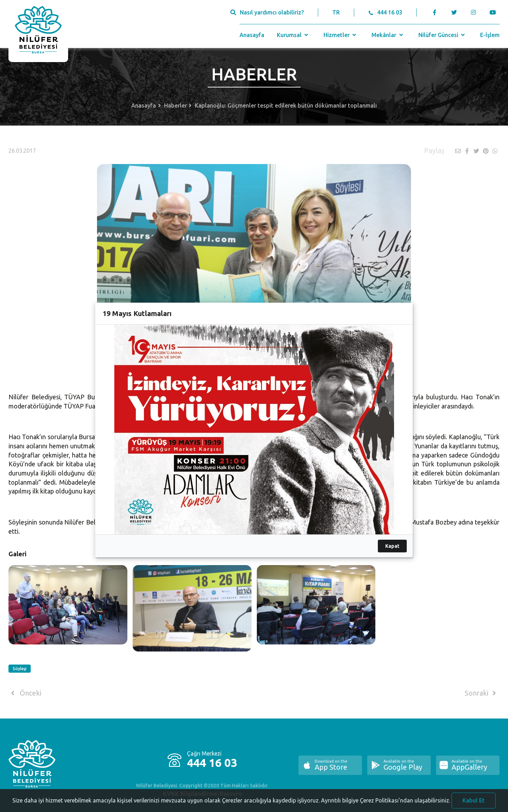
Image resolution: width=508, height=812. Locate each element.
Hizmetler (341, 35)
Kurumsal (293, 35)
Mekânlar (388, 35)
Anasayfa (252, 35)
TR (336, 12)
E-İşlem (490, 35)
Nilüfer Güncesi (442, 35)
